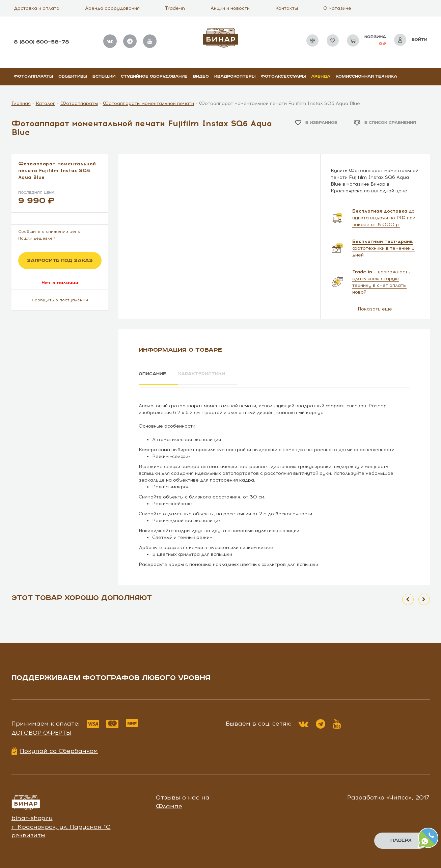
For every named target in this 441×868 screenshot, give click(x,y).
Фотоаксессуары (283, 76)
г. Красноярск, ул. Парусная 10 (61, 824)
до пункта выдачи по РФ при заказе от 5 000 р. (384, 218)
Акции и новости (230, 8)
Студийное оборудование (154, 76)
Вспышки (104, 76)
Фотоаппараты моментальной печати (148, 103)
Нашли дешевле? (37, 238)
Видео (201, 76)
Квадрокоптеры (235, 76)
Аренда (321, 76)
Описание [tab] (153, 374)
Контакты (287, 8)
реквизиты (29, 833)
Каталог (46, 103)
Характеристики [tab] (209, 374)
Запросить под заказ (60, 261)
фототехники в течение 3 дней (383, 248)
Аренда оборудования (112, 8)
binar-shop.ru (32, 816)
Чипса (399, 795)
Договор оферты (42, 730)
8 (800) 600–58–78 (42, 42)
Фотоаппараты (33, 76)
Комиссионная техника (366, 76)
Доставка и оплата (37, 8)
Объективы (73, 76)
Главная (21, 103)
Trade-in (175, 8)
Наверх (401, 840)
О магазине (337, 8)
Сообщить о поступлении (60, 300)
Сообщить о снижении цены (49, 232)
